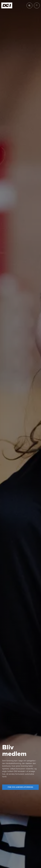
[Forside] (7, 5)
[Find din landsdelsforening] (20, 787)
